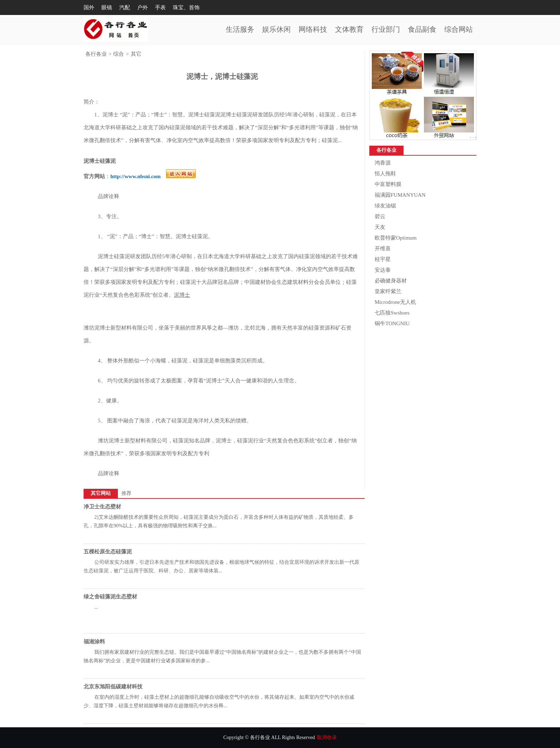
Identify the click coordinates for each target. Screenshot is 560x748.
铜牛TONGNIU (392, 323)
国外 (89, 7)
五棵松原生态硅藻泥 (108, 552)
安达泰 (383, 270)
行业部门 (386, 29)
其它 (136, 54)
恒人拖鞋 (385, 174)
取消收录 (327, 737)
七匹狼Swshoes (392, 313)
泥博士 (182, 295)
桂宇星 (383, 259)
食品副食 (422, 29)
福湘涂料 (94, 642)
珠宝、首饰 (186, 7)
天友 (380, 227)
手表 (160, 7)
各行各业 (96, 54)
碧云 (380, 216)
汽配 (125, 7)
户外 (142, 7)
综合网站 (459, 29)
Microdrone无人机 (395, 302)
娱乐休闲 (276, 29)
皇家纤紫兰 (388, 291)
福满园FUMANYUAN (400, 195)
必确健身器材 (391, 281)
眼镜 (107, 7)
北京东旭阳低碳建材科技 (113, 687)
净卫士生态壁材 (102, 507)
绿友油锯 (385, 206)
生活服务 (240, 29)
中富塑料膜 (388, 184)
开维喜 (383, 249)
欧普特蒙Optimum (396, 238)
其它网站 (101, 493)
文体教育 (349, 29)
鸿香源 (383, 163)
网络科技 (313, 29)
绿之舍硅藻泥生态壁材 (110, 597)
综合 (119, 54)
